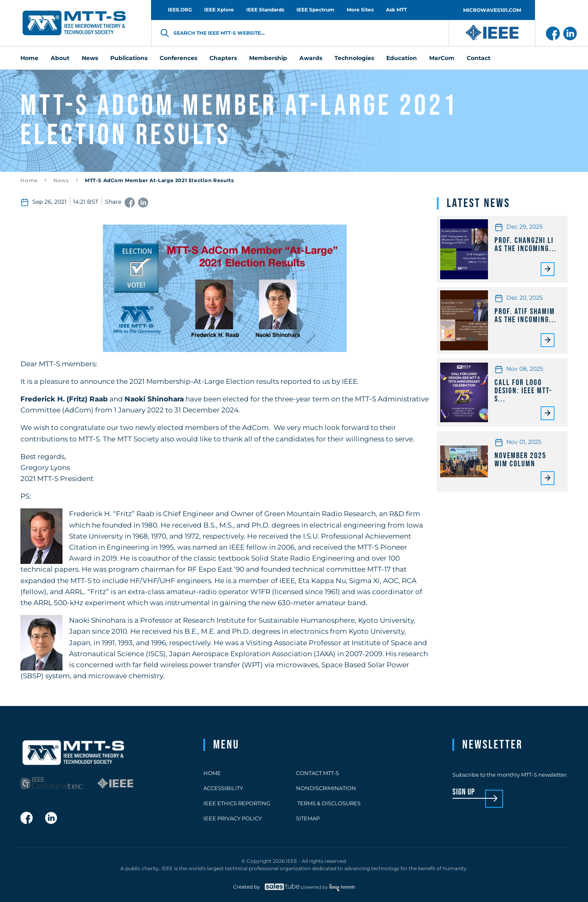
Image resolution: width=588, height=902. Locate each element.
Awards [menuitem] (311, 58)
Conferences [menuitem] (178, 58)
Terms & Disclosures (328, 803)
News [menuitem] (90, 58)
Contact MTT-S (317, 773)
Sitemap (308, 818)
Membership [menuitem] (268, 58)
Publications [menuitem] (129, 58)
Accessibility (223, 788)
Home (29, 180)
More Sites (360, 10)
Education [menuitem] (402, 58)
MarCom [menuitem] (442, 58)
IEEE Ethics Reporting (237, 803)
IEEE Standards (265, 10)
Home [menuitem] (29, 58)
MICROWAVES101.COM (492, 10)
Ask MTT (396, 10)
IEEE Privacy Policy (233, 818)
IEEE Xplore (219, 10)
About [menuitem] (60, 58)
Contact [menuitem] (479, 58)
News (61, 180)
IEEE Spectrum (315, 10)
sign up (464, 792)
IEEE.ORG (180, 10)
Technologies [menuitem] (354, 58)
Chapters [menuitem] (223, 58)
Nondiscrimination (326, 788)
